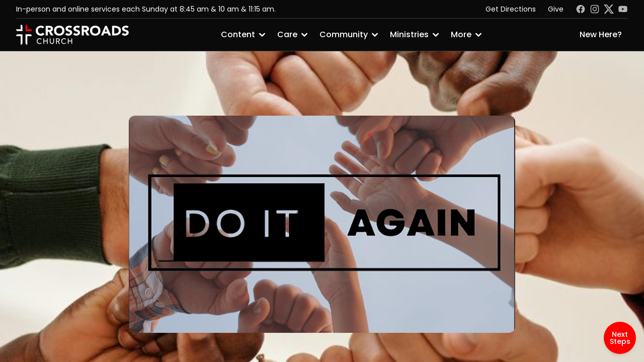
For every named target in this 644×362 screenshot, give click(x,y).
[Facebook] (581, 9)
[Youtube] (623, 9)
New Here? (601, 34)
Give (556, 9)
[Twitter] (609, 9)
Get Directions (511, 9)
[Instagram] (595, 9)
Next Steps (620, 338)
